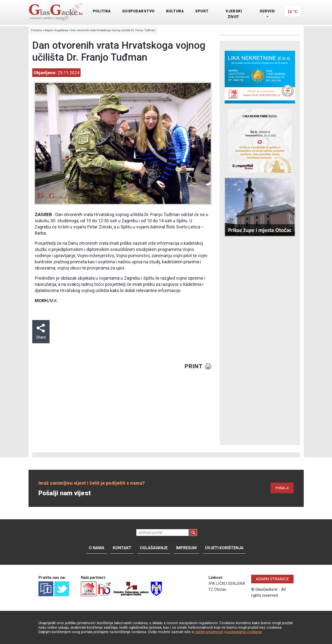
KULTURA (175, 11)
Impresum (186, 548)
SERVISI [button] (267, 11)
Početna (36, 30)
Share (41, 332)
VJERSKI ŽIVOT (234, 14)
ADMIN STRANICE (272, 579)
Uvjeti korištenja (224, 548)
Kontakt (122, 548)
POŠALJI (282, 488)
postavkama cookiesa (244, 632)
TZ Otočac (217, 589)
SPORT (202, 11)
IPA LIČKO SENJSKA (227, 583)
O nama (97, 548)
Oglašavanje (154, 548)
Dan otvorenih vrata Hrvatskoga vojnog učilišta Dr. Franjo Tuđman (113, 30)
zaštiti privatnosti (208, 632)
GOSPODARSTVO (138, 11)
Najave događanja (56, 30)
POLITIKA (102, 11)
